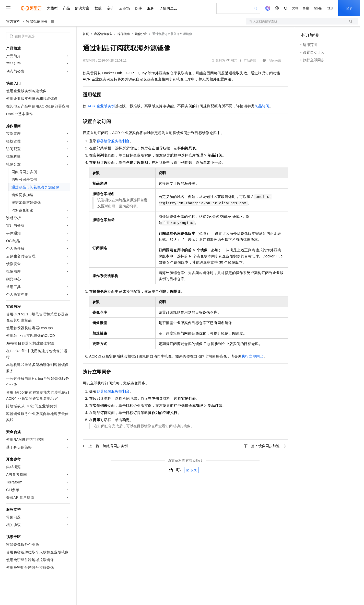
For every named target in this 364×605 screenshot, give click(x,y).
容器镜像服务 (37, 21)
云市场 (124, 8)
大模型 (52, 8)
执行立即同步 (253, 356)
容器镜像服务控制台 (113, 141)
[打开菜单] (8, 8)
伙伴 (138, 8)
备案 (306, 8)
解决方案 (82, 8)
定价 (110, 8)
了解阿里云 (168, 8)
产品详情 (250, 61)
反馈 (191, 470)
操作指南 (124, 34)
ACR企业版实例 (101, 106)
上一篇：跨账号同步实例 (105, 446)
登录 (349, 8)
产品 (66, 8)
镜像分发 (141, 34)
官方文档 (13, 21)
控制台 (318, 8)
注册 (331, 8)
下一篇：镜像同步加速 (265, 446)
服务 (151, 8)
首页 (86, 34)
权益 (98, 8)
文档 (295, 8)
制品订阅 (262, 106)
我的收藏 (275, 61)
